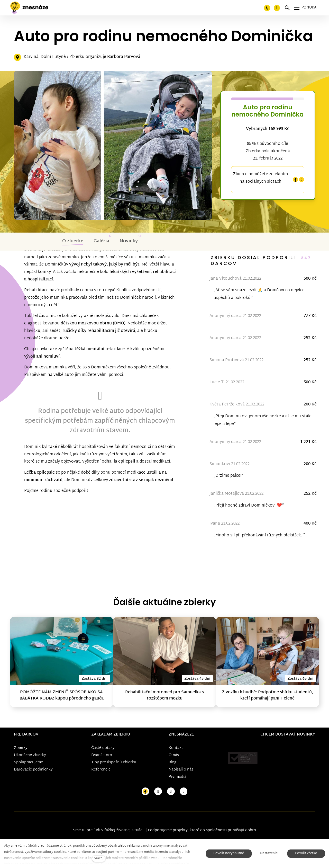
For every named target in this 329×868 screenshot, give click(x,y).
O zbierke (73, 241)
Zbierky (21, 748)
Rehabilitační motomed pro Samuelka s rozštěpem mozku (164, 696)
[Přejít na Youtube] (171, 791)
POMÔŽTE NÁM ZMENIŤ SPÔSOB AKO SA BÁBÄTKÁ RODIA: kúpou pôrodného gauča (62, 696)
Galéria (101, 241)
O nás (174, 755)
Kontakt (176, 748)
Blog (172, 762)
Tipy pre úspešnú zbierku (114, 762)
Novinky (129, 241)
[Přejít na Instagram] (158, 791)
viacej (99, 859)
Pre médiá (177, 777)
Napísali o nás (181, 770)
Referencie (101, 770)
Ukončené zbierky (30, 755)
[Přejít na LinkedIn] (184, 791)
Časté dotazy (103, 748)
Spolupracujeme (28, 762)
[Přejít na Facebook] (145, 791)
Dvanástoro (102, 755)
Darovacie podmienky (33, 770)
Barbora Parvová (124, 57)
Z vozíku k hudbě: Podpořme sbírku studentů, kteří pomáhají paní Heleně (267, 696)
